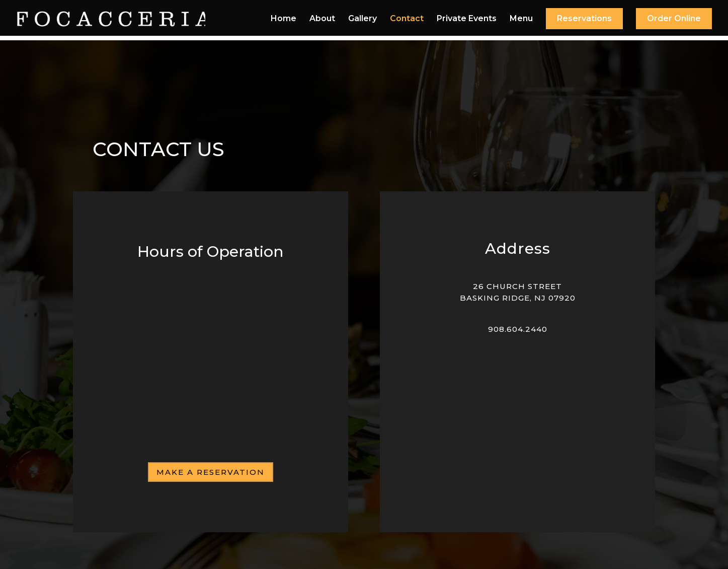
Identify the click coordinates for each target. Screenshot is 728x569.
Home (284, 19)
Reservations (584, 18)
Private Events (467, 19)
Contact (407, 19)
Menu (521, 19)
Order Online (674, 18)
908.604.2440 (518, 329)
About (322, 19)
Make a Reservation (211, 472)
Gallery (362, 19)
